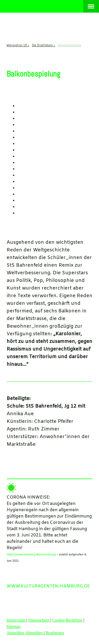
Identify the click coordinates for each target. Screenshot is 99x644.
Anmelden (15, 633)
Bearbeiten (55, 633)
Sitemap (13, 627)
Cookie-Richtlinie (67, 620)
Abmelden (34, 633)
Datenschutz (39, 620)
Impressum (16, 620)
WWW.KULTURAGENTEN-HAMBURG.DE (48, 586)
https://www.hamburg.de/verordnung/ (31, 555)
